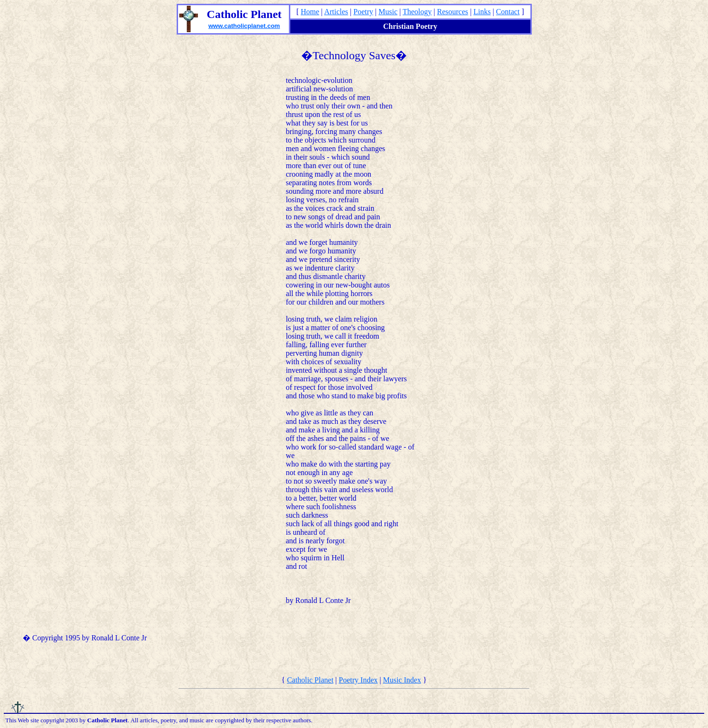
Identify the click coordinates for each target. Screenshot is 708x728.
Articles (336, 12)
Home (310, 12)
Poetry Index (358, 680)
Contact (508, 12)
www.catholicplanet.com (244, 26)
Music (388, 12)
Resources (453, 12)
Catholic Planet (310, 680)
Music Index (402, 680)
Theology (417, 12)
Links (482, 12)
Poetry (363, 12)
